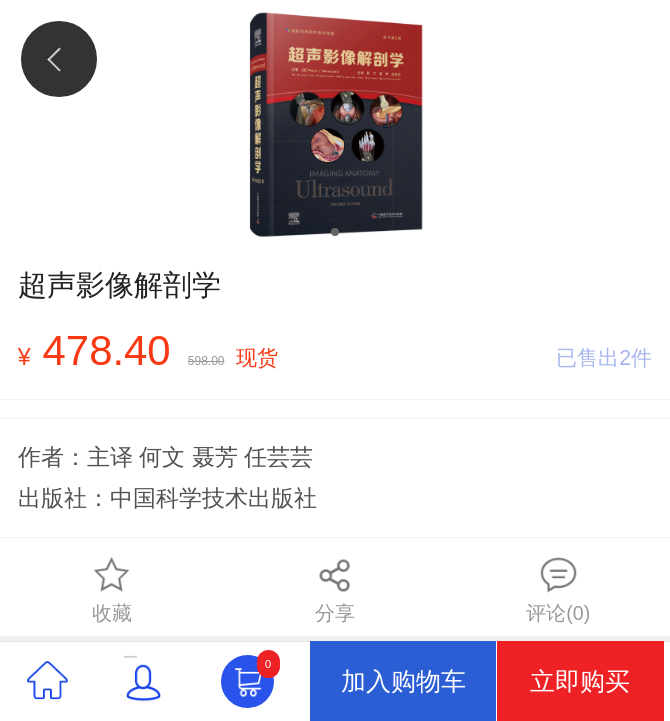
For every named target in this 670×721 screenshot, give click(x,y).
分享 (335, 590)
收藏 (112, 590)
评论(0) (558, 590)
